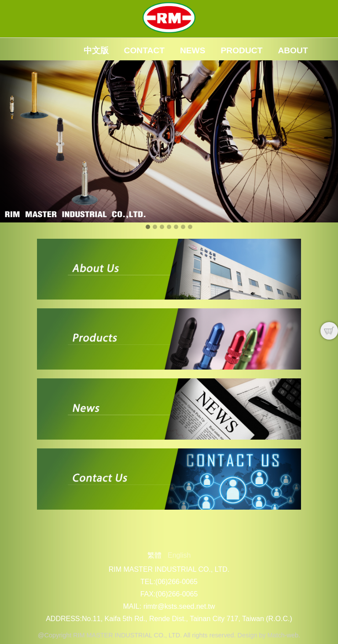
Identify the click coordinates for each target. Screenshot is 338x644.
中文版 (96, 50)
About (293, 50)
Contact (144, 50)
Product (242, 50)
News (193, 50)
